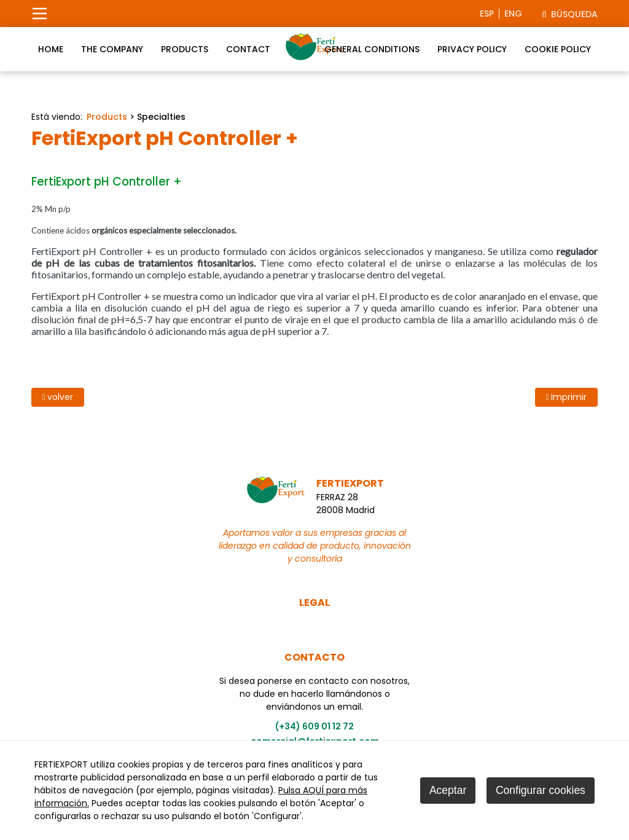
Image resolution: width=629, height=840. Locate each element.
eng (513, 14)
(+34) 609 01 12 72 (314, 726)
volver (58, 397)
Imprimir (567, 397)
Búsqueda (570, 14)
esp (487, 14)
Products (107, 117)
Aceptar (448, 790)
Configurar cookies (541, 790)
